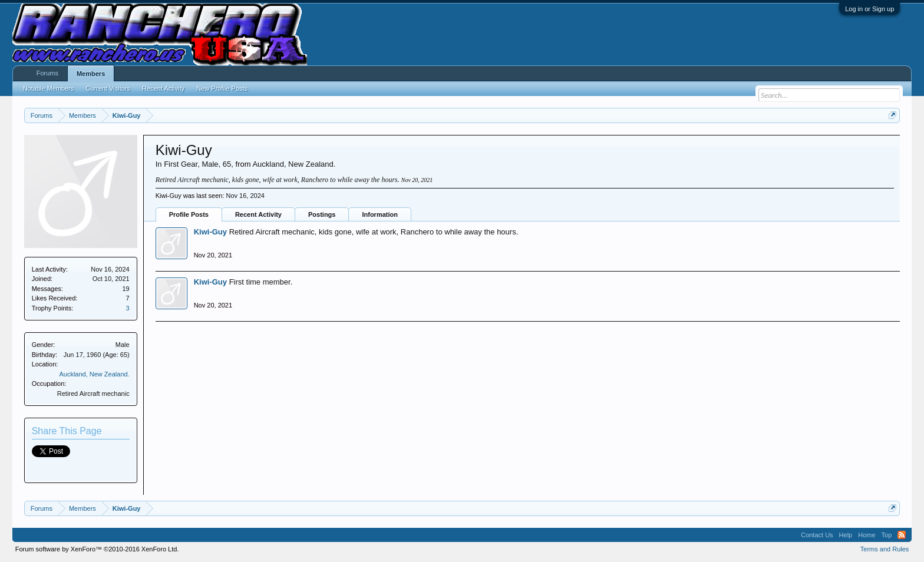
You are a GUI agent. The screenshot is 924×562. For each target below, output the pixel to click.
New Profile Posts (222, 88)
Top (887, 535)
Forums (47, 73)
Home (867, 535)
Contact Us (817, 535)
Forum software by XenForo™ (97, 549)
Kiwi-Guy (210, 232)
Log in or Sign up (869, 9)
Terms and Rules (885, 549)
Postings (322, 214)
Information (380, 214)
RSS (902, 535)
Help (846, 535)
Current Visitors (108, 88)
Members (91, 74)
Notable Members (49, 88)
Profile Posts (189, 214)
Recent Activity (258, 214)
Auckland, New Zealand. (94, 374)
